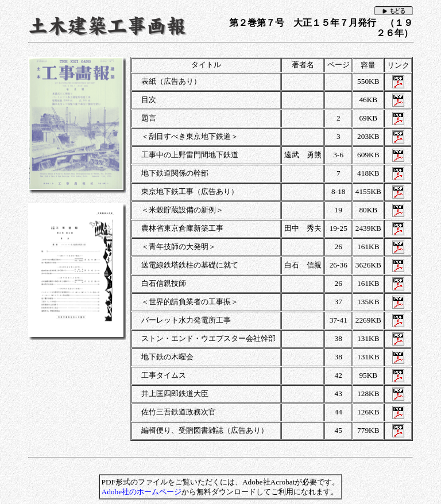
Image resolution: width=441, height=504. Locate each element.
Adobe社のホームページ (142, 492)
